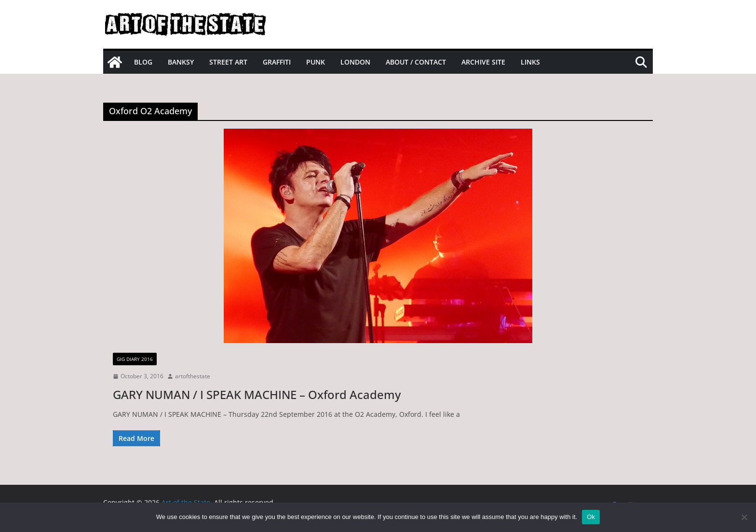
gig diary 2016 (135, 359)
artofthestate (193, 376)
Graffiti (277, 62)
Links (530, 62)
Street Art (228, 62)
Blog (143, 62)
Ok (591, 517)
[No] (744, 517)
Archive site (483, 62)
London (355, 62)
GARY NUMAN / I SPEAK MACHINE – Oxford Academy (257, 394)
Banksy (181, 62)
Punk (316, 62)
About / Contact (416, 62)
